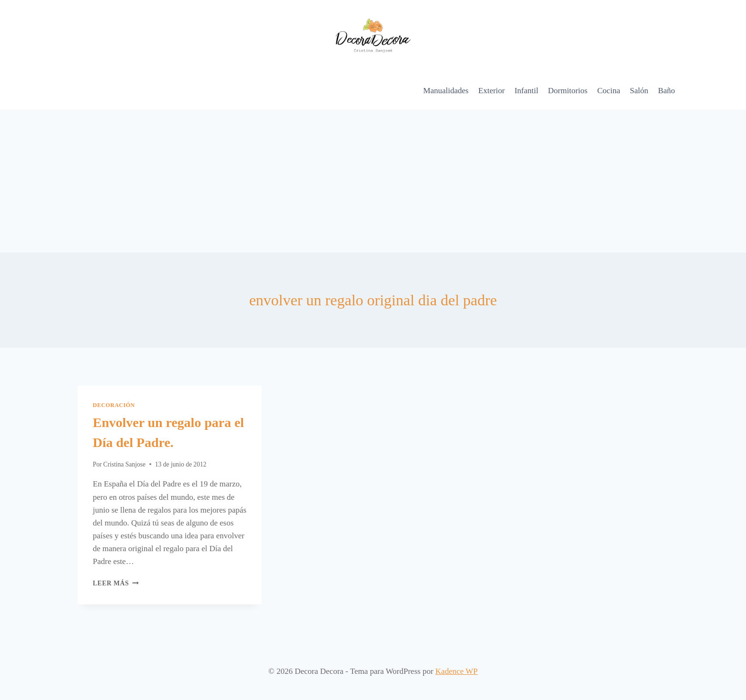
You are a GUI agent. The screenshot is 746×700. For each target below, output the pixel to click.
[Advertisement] (373, 181)
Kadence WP (456, 671)
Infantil (526, 91)
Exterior (491, 91)
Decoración (114, 405)
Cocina (609, 91)
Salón (639, 91)
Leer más (116, 583)
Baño (667, 91)
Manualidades (446, 91)
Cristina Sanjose (124, 464)
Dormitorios (568, 91)
